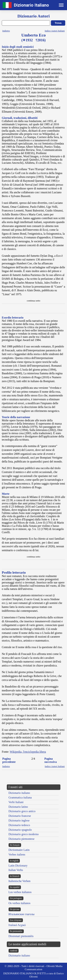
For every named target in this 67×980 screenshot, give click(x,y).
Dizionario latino (18, 807)
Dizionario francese (20, 816)
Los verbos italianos (20, 892)
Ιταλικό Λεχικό (17, 925)
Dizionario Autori (33, 16)
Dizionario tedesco (19, 825)
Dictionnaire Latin (19, 850)
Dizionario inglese (19, 820)
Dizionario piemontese (22, 839)
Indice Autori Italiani (55, 31)
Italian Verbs (16, 870)
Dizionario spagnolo (20, 830)
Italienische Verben (20, 881)
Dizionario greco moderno (24, 834)
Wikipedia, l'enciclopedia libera (28, 752)
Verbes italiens (17, 854)
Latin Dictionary (18, 866)
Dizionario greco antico (22, 811)
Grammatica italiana (20, 797)
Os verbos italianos (20, 903)
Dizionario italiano (19, 793)
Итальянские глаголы (22, 914)
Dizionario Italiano (31, 5)
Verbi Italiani (16, 802)
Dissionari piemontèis (21, 936)
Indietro (6, 31)
